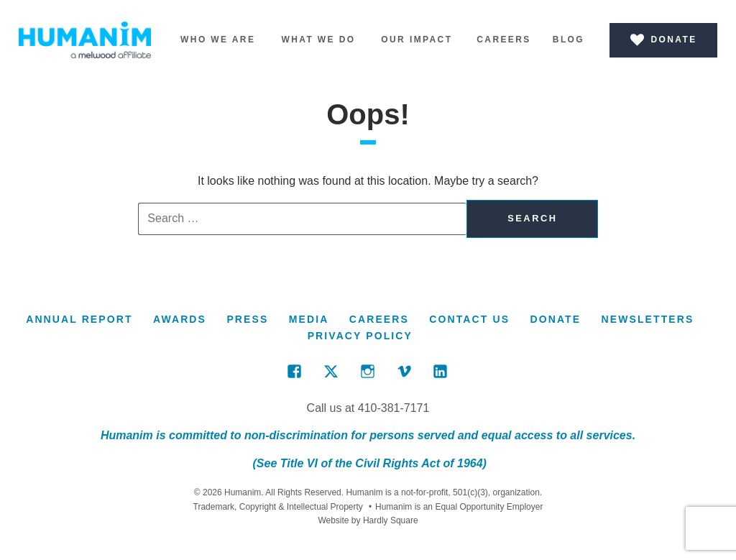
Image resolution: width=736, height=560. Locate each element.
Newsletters (648, 319)
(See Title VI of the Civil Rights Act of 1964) (368, 463)
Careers (503, 40)
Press (247, 319)
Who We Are (218, 40)
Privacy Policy (360, 336)
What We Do (318, 40)
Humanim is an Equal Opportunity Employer (456, 507)
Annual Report (79, 319)
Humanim (85, 40)
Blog (569, 40)
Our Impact (417, 40)
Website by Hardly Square (368, 520)
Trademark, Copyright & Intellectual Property (278, 507)
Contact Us (469, 319)
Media (309, 319)
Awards (180, 319)
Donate (555, 319)
